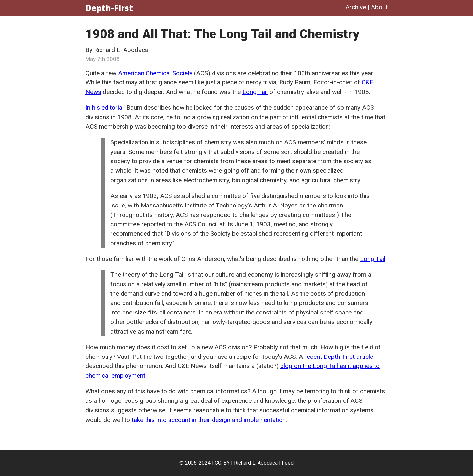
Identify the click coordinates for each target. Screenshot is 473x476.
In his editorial (104, 108)
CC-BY (222, 463)
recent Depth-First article (339, 357)
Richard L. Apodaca (256, 463)
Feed (288, 463)
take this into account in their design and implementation (209, 420)
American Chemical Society (155, 73)
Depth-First (109, 8)
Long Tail (255, 92)
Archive (356, 7)
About (379, 7)
